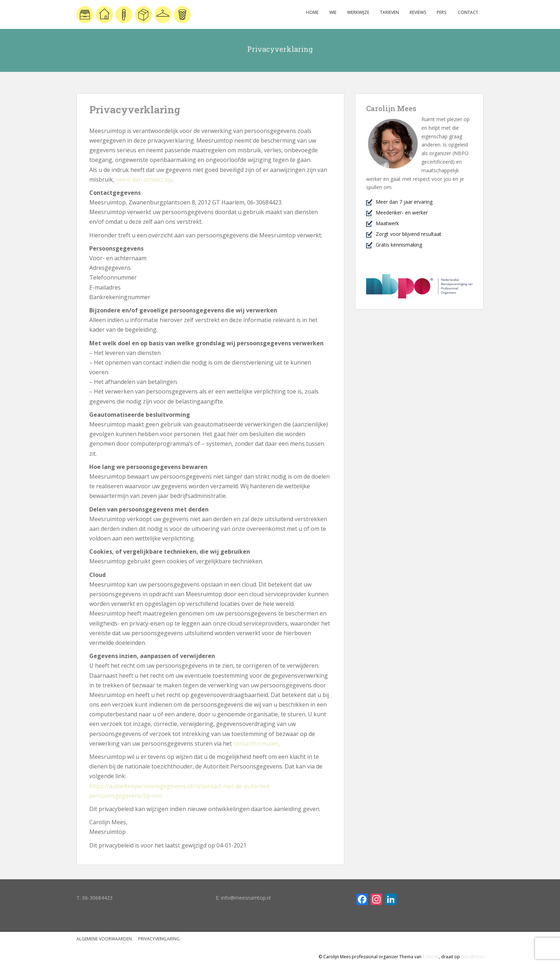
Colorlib (431, 957)
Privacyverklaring (159, 939)
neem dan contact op (144, 179)
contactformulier (256, 743)
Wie (333, 12)
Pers (441, 12)
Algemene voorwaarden (104, 939)
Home (312, 12)
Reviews (418, 12)
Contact (467, 12)
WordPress (472, 957)
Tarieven (389, 12)
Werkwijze (358, 12)
